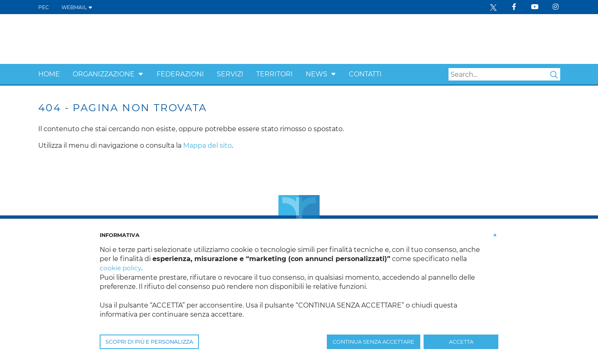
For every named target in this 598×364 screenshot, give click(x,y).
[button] (141, 74)
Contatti (365, 74)
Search (554, 75)
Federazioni (180, 74)
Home (49, 74)
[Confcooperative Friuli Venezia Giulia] (105, 38)
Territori (274, 74)
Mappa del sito (207, 145)
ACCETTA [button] (461, 342)
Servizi (230, 74)
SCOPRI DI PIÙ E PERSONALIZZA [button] (149, 342)
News (316, 74)
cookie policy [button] (121, 268)
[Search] (504, 74)
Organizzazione (104, 74)
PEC (44, 7)
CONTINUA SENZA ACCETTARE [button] (374, 342)
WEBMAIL (77, 7)
